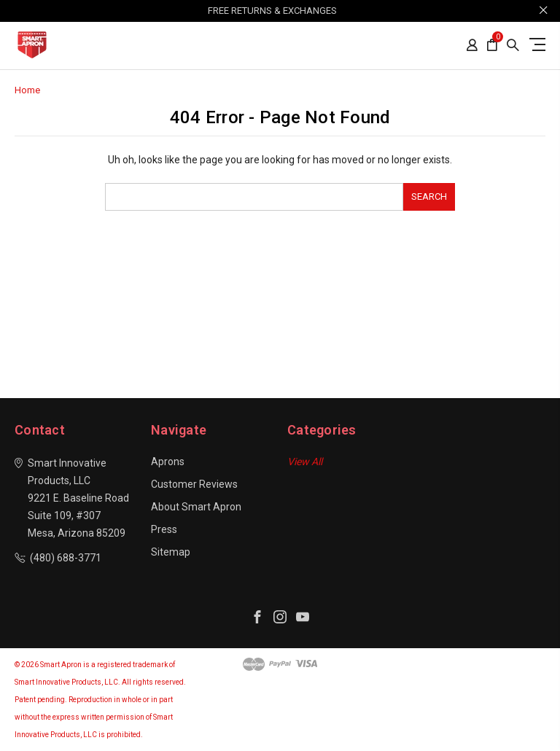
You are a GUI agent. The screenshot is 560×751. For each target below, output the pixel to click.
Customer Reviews (194, 484)
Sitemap (171, 552)
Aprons (168, 462)
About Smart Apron (196, 507)
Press (164, 529)
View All (305, 462)
